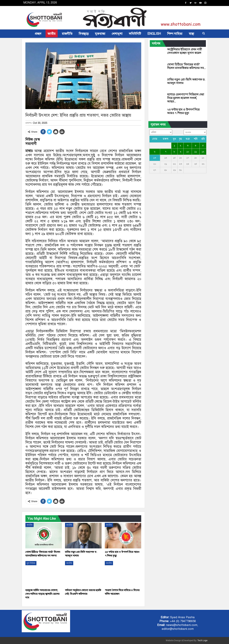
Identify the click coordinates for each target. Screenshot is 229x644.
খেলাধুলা (117, 34)
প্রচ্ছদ (38, 34)
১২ (203, 152)
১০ (188, 152)
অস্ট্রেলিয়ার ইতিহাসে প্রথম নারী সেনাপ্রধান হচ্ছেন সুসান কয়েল (185, 51)
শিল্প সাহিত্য (175, 34)
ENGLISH (154, 34)
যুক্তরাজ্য (100, 34)
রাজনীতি (67, 34)
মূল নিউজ (31, 563)
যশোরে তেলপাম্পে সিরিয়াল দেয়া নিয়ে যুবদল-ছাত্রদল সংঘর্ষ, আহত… (186, 98)
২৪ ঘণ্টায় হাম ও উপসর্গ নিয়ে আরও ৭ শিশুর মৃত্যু (183, 111)
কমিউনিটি (135, 34)
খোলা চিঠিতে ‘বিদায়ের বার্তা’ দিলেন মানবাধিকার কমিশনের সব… (187, 66)
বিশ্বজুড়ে (84, 34)
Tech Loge (202, 640)
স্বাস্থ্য (191, 34)
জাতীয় (52, 34)
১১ (196, 152)
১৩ (155, 158)
